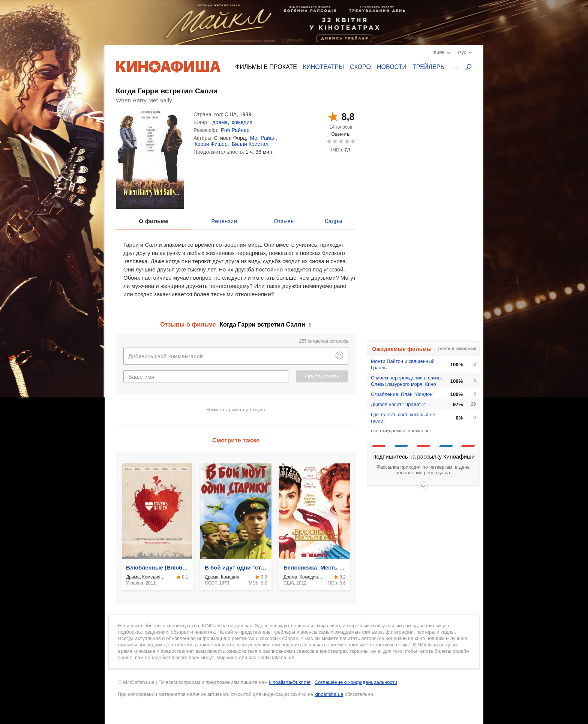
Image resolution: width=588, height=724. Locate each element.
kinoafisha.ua (329, 694)
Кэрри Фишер (211, 144)
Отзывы (284, 221)
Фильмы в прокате (266, 67)
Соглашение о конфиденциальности (356, 682)
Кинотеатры (323, 67)
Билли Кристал (250, 144)
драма (220, 122)
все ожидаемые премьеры (401, 431)
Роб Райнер (235, 130)
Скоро (360, 67)
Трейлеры (429, 67)
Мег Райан (263, 138)
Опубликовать (322, 376)
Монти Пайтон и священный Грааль (403, 364)
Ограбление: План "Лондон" (403, 394)
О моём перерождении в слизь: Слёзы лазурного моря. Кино (406, 381)
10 (353, 141)
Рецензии (224, 221)
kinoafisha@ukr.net (290, 682)
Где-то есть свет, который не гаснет (403, 418)
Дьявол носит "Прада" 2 (398, 404)
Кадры (334, 221)
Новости (392, 67)
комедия (242, 122)
